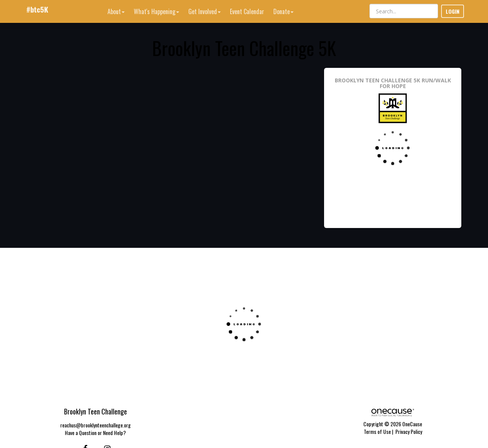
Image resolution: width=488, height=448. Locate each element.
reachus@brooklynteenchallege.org (96, 425)
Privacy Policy (409, 431)
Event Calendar (247, 11)
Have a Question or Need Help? (95, 433)
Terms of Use (377, 431)
